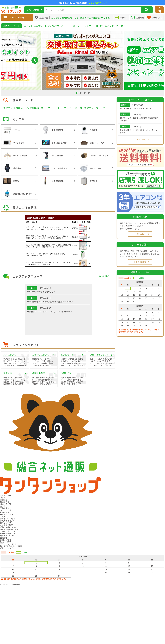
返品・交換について (8, 527)
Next (130, 60)
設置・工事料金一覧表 (9, 529)
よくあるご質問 (140, 262)
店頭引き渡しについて (9, 531)
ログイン (4, 498)
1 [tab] (77, 93)
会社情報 (4, 538)
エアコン (109, 26)
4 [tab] (89, 93)
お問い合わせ (140, 234)
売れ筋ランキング (7, 514)
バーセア (121, 26)
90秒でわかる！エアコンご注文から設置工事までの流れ (139, 119)
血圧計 (99, 26)
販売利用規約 (5, 542)
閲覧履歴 (4, 500)
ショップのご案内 (7, 519)
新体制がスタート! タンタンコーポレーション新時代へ (139, 131)
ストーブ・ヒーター (72, 26)
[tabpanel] (82, 60)
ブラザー (89, 26)
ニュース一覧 (140, 140)
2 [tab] (81, 93)
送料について (5, 523)
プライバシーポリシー (9, 544)
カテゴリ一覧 (5, 510)
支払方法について (7, 521)
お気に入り (5, 502)
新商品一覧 (5, 512)
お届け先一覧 (5, 504)
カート (3, 506)
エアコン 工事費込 (33, 26)
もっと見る (104, 276)
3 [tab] (85, 93)
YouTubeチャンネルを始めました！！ (136, 108)
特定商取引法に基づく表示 (11, 546)
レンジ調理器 (52, 26)
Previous (35, 60)
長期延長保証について (9, 533)
